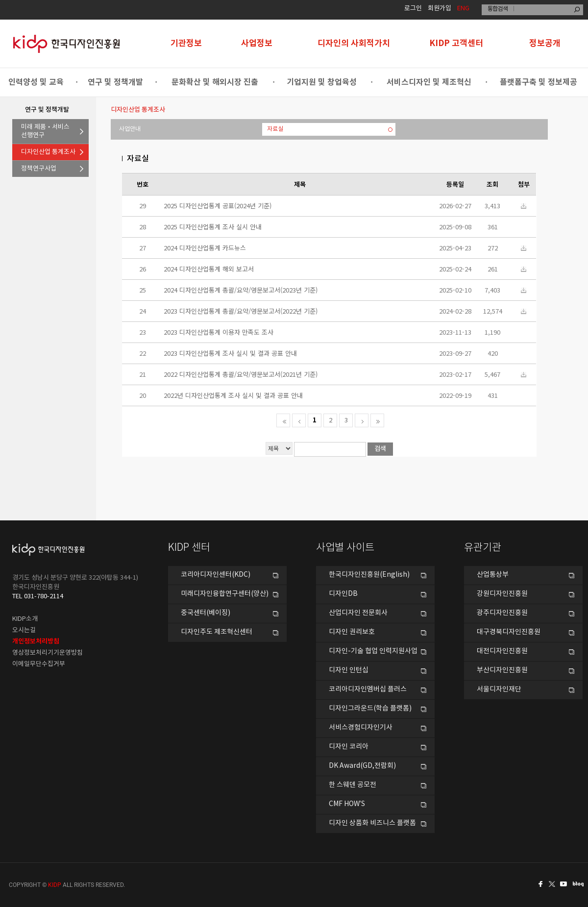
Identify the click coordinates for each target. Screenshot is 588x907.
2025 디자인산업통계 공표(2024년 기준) (218, 206)
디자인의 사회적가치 (354, 43)
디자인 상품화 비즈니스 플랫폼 (372, 823)
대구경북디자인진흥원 (509, 632)
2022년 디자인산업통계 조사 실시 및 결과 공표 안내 (233, 395)
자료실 (275, 129)
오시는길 (24, 630)
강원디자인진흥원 (502, 594)
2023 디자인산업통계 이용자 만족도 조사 (219, 332)
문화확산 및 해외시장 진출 (215, 82)
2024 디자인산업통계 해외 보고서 (209, 269)
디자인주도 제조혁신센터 (217, 632)
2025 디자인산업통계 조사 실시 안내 (213, 227)
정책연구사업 (39, 169)
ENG (463, 9)
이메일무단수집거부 (39, 664)
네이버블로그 (580, 884)
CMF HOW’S (347, 804)
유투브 (566, 884)
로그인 (413, 9)
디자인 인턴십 (349, 670)
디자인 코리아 (349, 747)
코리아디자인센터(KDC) (216, 575)
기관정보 (186, 43)
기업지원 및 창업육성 (322, 82)
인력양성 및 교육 (36, 82)
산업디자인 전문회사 (358, 613)
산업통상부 (493, 575)
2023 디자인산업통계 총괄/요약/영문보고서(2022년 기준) (241, 311)
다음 (362, 420)
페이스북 (539, 884)
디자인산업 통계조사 (48, 152)
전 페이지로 (299, 420)
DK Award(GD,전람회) (362, 766)
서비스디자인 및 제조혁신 (429, 82)
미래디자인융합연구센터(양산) (225, 594)
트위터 (553, 884)
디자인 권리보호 (352, 632)
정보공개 (545, 43)
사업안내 (130, 129)
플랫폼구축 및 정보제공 (539, 82)
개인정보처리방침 (36, 641)
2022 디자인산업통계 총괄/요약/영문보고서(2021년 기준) (241, 374)
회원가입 (440, 9)
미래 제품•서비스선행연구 (45, 131)
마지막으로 (377, 420)
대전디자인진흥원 (502, 651)
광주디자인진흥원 (502, 613)
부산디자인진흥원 (502, 670)
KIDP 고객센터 (456, 43)
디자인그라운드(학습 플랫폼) (370, 709)
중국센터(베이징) (206, 613)
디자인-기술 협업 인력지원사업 (373, 651)
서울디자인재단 (499, 689)
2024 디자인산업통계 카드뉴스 (205, 248)
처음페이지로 (283, 420)
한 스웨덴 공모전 (353, 785)
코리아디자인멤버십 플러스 (368, 689)
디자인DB (343, 594)
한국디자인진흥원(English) (369, 575)
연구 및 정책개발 (115, 82)
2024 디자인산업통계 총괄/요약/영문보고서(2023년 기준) (241, 290)
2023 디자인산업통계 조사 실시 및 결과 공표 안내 (230, 353)
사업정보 (257, 43)
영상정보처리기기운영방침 (48, 653)
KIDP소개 (25, 619)
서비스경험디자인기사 (361, 728)
